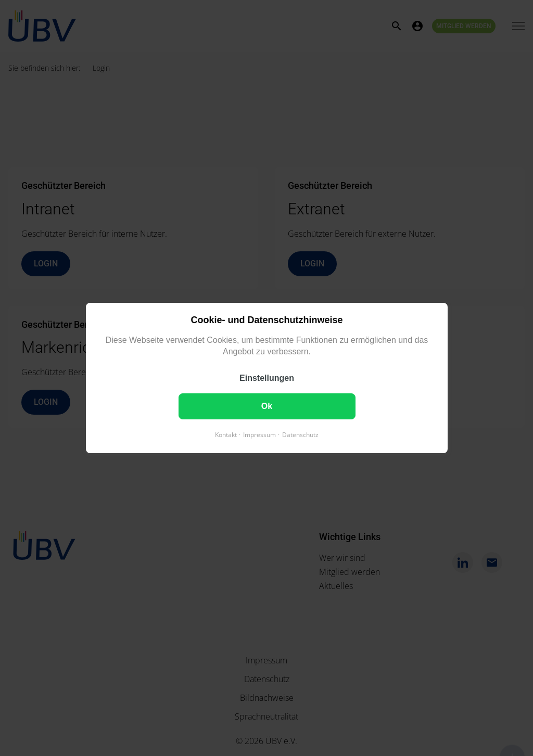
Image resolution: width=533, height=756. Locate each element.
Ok (266, 406)
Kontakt (226, 435)
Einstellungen (267, 378)
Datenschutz (300, 435)
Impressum (259, 435)
